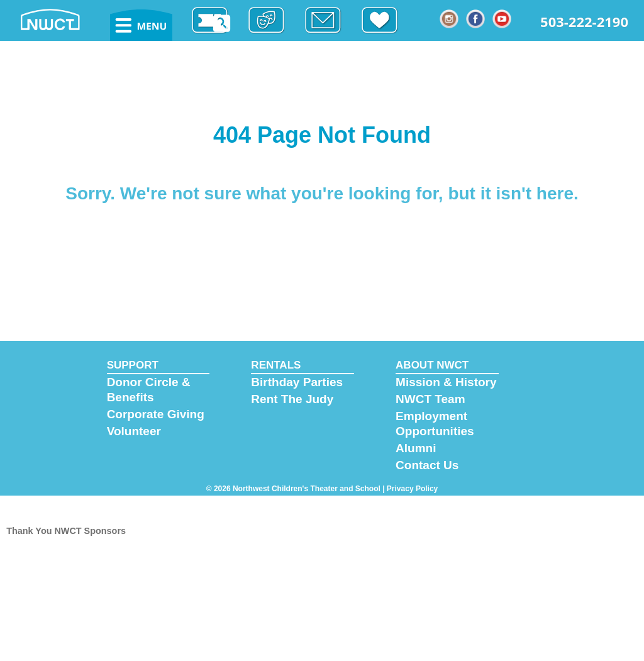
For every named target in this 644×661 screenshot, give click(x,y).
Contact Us (427, 465)
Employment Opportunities (435, 424)
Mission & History (446, 382)
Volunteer (134, 431)
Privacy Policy (412, 489)
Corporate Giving (156, 414)
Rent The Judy (292, 399)
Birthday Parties (297, 382)
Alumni (416, 448)
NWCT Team (430, 399)
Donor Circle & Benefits (149, 390)
